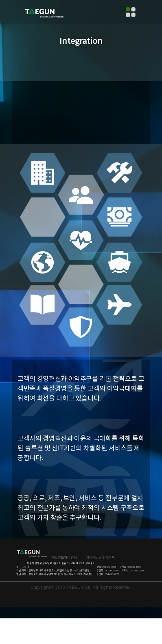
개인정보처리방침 (64, 557)
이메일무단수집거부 (100, 557)
